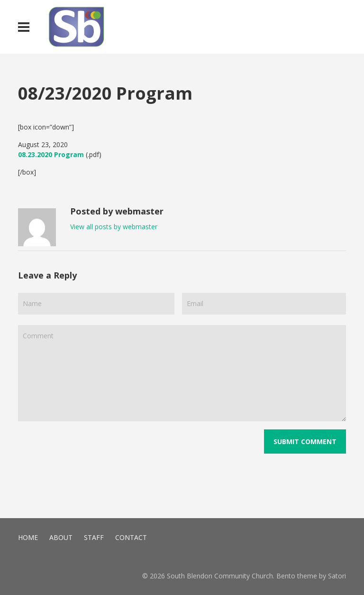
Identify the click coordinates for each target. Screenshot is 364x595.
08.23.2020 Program (51, 154)
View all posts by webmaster (114, 227)
